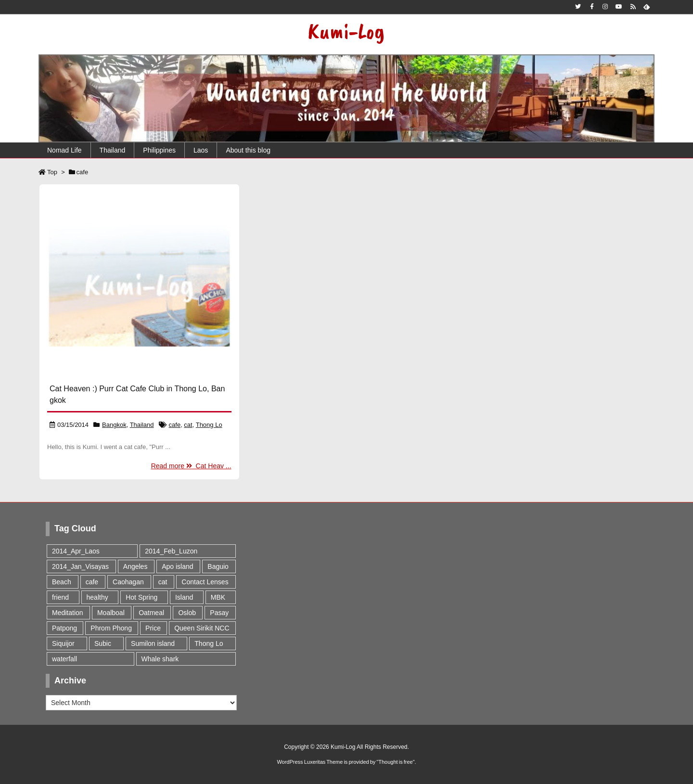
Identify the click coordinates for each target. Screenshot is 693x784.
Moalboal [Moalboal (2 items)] (111, 613)
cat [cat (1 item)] (163, 582)
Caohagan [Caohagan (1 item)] (128, 582)
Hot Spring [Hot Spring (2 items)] (141, 597)
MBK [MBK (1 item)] (218, 597)
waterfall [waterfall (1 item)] (64, 659)
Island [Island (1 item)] (184, 597)
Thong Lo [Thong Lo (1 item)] (209, 643)
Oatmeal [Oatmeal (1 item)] (151, 613)
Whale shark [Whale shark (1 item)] (160, 659)
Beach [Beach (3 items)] (62, 582)
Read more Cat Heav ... (191, 466)
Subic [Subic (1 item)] (103, 643)
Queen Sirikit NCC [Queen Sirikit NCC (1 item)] (202, 628)
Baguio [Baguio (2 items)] (218, 566)
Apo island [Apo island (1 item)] (177, 566)
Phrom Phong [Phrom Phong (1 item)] (111, 628)
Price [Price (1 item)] (153, 628)
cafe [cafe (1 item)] (92, 582)
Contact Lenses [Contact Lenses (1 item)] (205, 582)
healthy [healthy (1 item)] (97, 597)
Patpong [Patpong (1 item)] (64, 628)
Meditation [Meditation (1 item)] (68, 613)
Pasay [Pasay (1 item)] (219, 613)
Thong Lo (209, 425)
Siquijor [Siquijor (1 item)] (63, 643)
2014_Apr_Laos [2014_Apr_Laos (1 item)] (76, 551)
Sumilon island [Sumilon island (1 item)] (153, 643)
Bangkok (114, 425)
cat (188, 425)
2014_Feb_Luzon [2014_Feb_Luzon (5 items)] (171, 551)
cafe (175, 425)
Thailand (142, 425)
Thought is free (395, 762)
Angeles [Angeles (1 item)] (135, 566)
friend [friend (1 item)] (60, 597)
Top (52, 172)
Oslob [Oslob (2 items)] (187, 613)
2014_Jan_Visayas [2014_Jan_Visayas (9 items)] (80, 566)
